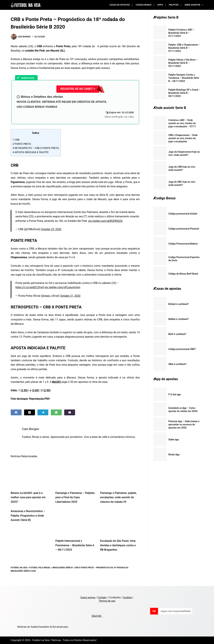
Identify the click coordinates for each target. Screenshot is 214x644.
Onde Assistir (194, 5)
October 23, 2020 (51, 229)
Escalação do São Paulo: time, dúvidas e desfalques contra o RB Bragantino (118, 550)
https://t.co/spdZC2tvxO (30, 287)
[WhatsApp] (56, 412)
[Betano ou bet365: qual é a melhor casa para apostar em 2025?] (31, 479)
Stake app (174, 440)
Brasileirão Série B (63, 572)
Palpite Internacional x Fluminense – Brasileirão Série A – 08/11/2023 (75, 550)
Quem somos (88, 597)
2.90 (47, 390)
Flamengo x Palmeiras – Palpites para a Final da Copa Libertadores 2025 (75, 502)
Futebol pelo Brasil (40, 572)
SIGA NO (97, 616)
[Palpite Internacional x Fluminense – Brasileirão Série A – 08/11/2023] (75, 527)
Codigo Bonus (146, 5)
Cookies (127, 597)
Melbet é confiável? (178, 319)
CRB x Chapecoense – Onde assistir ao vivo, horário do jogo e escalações (183, 138)
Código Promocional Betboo (183, 244)
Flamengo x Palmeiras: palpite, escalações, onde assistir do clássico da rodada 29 (118, 502)
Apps (162, 5)
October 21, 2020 (70, 296)
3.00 (35, 390)
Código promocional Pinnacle (184, 229)
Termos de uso (107, 601)
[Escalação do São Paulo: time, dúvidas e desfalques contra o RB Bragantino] (120, 527)
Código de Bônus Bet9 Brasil (183, 274)
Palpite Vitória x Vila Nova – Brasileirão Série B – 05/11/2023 (183, 63)
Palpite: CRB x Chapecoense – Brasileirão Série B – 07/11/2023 (184, 48)
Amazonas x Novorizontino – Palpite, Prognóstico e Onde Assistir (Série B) (28, 520)
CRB (16, 140)
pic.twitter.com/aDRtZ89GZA (105, 221)
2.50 (24, 390)
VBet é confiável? (177, 364)
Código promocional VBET (182, 349)
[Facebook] (16, 412)
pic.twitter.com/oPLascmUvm (63, 287)
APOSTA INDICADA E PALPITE (31, 152)
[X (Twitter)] (30, 412)
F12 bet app (175, 394)
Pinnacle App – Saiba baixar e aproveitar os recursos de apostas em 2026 (184, 424)
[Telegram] (43, 412)
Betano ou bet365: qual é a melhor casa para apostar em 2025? (28, 502)
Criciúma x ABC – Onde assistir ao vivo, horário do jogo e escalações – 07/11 (182, 123)
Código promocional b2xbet (183, 214)
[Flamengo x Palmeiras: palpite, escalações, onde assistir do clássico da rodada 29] (120, 479)
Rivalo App (174, 455)
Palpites (176, 5)
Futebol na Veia (19, 572)
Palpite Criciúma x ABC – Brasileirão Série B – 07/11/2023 (181, 33)
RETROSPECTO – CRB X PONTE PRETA (36, 148)
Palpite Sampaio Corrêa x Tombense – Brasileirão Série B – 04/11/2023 (184, 78)
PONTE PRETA (22, 144)
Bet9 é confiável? (177, 334)
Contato (102, 597)
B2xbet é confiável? (179, 304)
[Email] (70, 412)
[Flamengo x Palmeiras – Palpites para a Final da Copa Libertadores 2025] (75, 479)
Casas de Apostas (122, 5)
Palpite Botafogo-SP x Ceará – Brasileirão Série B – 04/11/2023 (184, 93)
